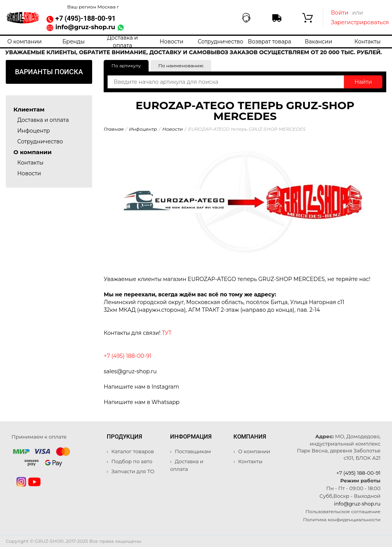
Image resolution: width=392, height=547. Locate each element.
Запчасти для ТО (132, 471)
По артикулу (126, 66)
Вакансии (318, 42)
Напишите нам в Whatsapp (141, 402)
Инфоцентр (34, 131)
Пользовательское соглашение (343, 511)
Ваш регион (93, 7)
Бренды (73, 42)
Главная (114, 129)
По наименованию (181, 66)
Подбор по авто (131, 461)
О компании (25, 42)
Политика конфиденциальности (342, 520)
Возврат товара (269, 42)
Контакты (367, 42)
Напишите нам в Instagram (141, 387)
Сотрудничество (221, 42)
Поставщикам (192, 451)
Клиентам (29, 109)
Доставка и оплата (122, 42)
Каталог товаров (132, 451)
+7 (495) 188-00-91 (358, 473)
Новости (172, 42)
